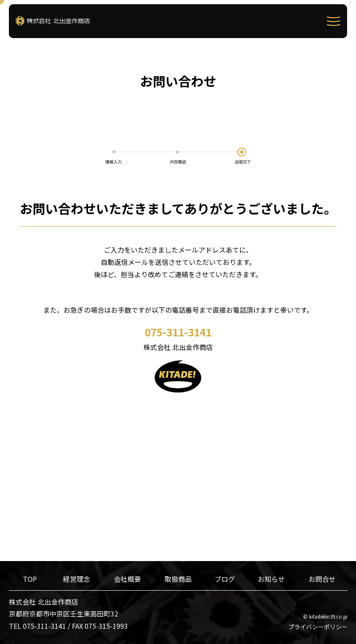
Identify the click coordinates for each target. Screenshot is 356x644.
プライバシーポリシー (318, 627)
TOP (30, 579)
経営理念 (77, 579)
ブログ (225, 579)
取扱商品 (178, 579)
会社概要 (127, 579)
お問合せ (322, 579)
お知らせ (271, 579)
